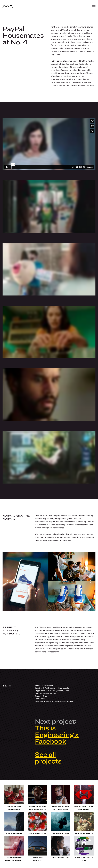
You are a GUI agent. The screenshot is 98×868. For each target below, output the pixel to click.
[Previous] (7, 581)
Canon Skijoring (14, 833)
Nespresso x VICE (61, 858)
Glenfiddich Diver (61, 833)
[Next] (91, 581)
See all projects (48, 758)
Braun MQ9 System (37, 833)
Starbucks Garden (84, 833)
